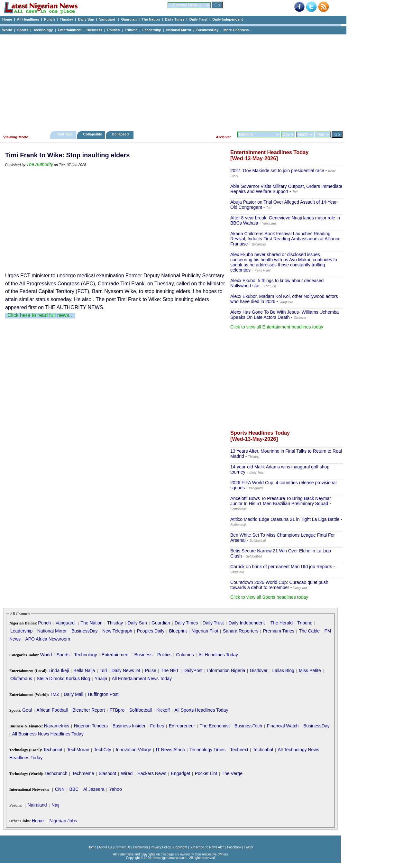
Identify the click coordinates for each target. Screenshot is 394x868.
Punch (50, 19)
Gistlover (259, 670)
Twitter (248, 847)
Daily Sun (86, 19)
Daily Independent (228, 19)
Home (7, 19)
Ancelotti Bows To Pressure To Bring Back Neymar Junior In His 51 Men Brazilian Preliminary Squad (281, 501)
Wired (127, 773)
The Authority (40, 164)
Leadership (152, 30)
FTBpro (117, 710)
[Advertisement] (170, 81)
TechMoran (78, 750)
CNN (60, 789)
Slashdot (107, 773)
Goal (27, 710)
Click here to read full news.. (40, 315)
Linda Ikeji (59, 670)
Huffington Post (103, 694)
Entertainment (70, 30)
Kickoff (163, 710)
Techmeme (83, 773)
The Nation (151, 19)
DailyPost (193, 670)
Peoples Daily (151, 631)
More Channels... (238, 30)
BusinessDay (207, 30)
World (7, 30)
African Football (52, 710)
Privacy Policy (160, 847)
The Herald (282, 623)
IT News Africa (170, 750)
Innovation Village (133, 750)
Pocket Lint (206, 773)
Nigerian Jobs (63, 821)
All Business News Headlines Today (48, 734)
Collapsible (92, 134)
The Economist (215, 726)
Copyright (180, 847)
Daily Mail (73, 694)
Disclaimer (141, 847)
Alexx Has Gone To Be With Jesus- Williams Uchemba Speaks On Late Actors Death (284, 315)
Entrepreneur (182, 726)
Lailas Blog (283, 670)
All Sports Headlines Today (201, 710)
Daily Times (174, 19)
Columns (185, 655)
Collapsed (121, 134)
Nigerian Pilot (205, 631)
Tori (103, 670)
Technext (239, 750)
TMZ (55, 694)
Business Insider (129, 726)
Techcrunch (56, 773)
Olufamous (21, 679)
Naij (55, 805)
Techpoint (53, 750)
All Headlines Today (218, 655)
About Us (105, 847)
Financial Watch (283, 726)
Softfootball (141, 710)
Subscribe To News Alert (207, 847)
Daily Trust (198, 19)
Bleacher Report (89, 710)
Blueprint (178, 631)
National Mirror (179, 30)
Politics (113, 30)
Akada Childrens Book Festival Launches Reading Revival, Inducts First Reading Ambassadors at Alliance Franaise (285, 239)
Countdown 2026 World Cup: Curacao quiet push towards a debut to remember (279, 585)
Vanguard (108, 19)
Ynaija (101, 679)
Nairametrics (57, 726)
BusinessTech (248, 726)
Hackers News (152, 773)
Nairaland (37, 805)
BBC (74, 789)
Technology (43, 30)
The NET (170, 670)
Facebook (234, 847)
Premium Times (279, 631)
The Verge (232, 773)
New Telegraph (117, 631)
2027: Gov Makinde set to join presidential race (277, 171)
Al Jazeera (94, 789)
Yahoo (115, 789)
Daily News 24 (126, 670)
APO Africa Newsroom (47, 639)
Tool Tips (65, 134)
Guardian (129, 19)
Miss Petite (310, 670)
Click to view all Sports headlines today (269, 597)
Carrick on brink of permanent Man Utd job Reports (281, 567)
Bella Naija (84, 670)
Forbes (157, 726)
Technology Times (207, 750)
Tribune (131, 30)
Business (94, 30)
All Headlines (28, 19)
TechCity (103, 750)
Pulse (151, 670)
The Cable (309, 631)
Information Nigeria (226, 670)
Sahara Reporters (241, 631)
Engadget (180, 773)
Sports (23, 30)
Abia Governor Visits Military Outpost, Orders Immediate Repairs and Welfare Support (286, 189)
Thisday (67, 19)
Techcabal (263, 750)
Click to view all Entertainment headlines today (277, 327)
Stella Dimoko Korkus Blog (63, 679)
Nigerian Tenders (91, 726)
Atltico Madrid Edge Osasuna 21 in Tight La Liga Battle (285, 519)
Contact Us (122, 847)
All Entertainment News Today (142, 679)
